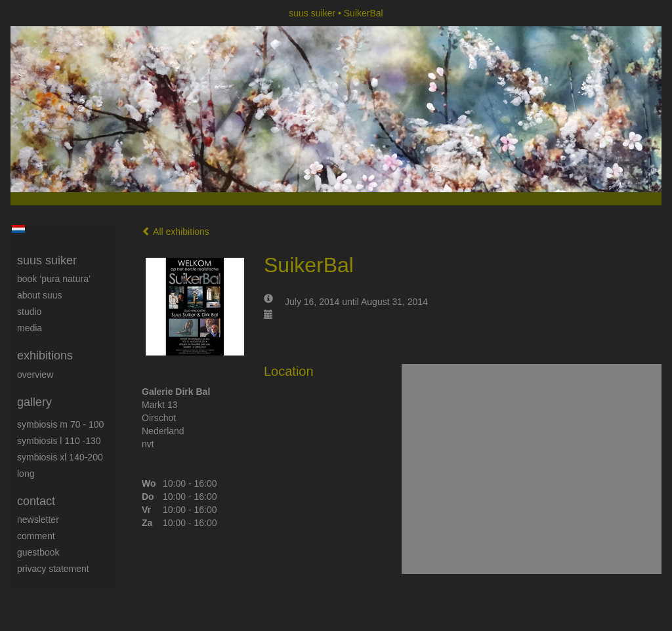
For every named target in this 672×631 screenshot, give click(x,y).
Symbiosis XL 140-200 (60, 457)
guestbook (38, 552)
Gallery (34, 402)
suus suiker (312, 13)
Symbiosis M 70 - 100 (60, 424)
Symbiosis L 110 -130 (59, 441)
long (26, 474)
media (30, 328)
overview (35, 375)
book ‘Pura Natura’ (54, 279)
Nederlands (18, 229)
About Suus (40, 295)
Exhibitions (45, 356)
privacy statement (53, 569)
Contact (36, 501)
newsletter (38, 519)
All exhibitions (176, 232)
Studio (29, 312)
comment (36, 536)
